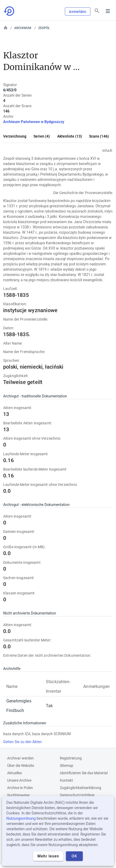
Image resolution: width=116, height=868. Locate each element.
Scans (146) (99, 136)
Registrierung (71, 758)
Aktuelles (14, 773)
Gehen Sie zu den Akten (23, 742)
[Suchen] (97, 11)
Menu (108, 11)
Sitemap (67, 766)
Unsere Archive (19, 780)
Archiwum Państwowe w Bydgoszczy (34, 122)
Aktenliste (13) (70, 136)
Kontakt (66, 780)
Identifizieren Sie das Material (84, 773)
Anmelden (78, 12)
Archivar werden (20, 758)
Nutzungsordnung (21, 818)
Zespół (44, 28)
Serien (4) (42, 136)
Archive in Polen (20, 788)
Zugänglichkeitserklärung (81, 788)
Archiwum (23, 28)
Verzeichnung (15, 136)
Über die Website (21, 766)
